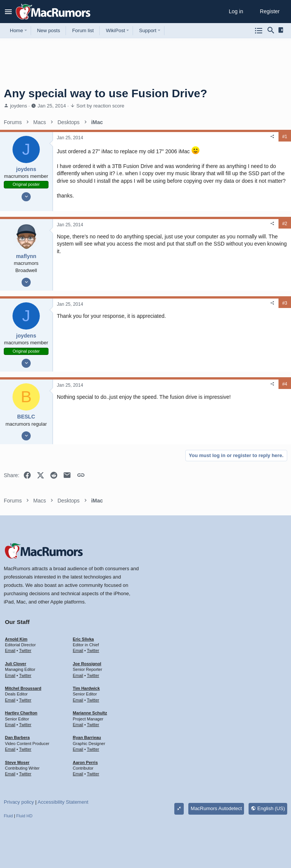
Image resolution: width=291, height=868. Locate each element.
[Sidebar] (282, 30)
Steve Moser (17, 762)
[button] (9, 12)
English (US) (268, 808)
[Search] (271, 31)
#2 (285, 224)
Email (10, 650)
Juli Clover (16, 664)
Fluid (8, 816)
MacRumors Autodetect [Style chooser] (216, 808)
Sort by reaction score (100, 106)
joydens (19, 106)
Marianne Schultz (90, 713)
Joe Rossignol (87, 664)
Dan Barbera (17, 737)
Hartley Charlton (21, 713)
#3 (285, 303)
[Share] (272, 137)
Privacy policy (19, 802)
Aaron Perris (85, 762)
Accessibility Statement (63, 802)
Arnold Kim (16, 639)
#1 (285, 137)
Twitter (25, 650)
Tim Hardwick (86, 688)
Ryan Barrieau (87, 737)
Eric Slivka (83, 639)
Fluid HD (24, 816)
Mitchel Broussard (23, 688)
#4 (285, 384)
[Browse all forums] (259, 31)
